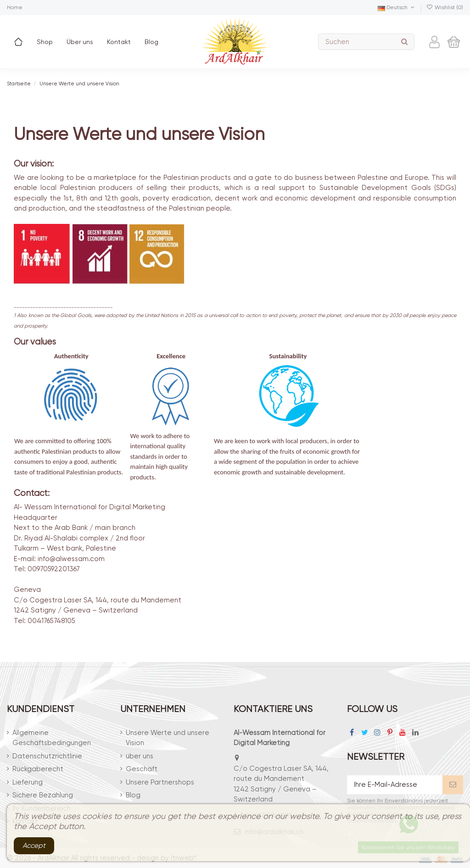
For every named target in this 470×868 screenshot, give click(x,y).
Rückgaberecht (38, 769)
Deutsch (397, 7)
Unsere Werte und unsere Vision (168, 738)
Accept (34, 846)
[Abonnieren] (453, 785)
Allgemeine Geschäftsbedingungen (52, 738)
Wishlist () (445, 7)
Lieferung (28, 782)
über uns (140, 756)
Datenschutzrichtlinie (47, 756)
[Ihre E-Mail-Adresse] (395, 785)
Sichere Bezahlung (43, 795)
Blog (133, 795)
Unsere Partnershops (160, 782)
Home (15, 7)
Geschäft (142, 769)
